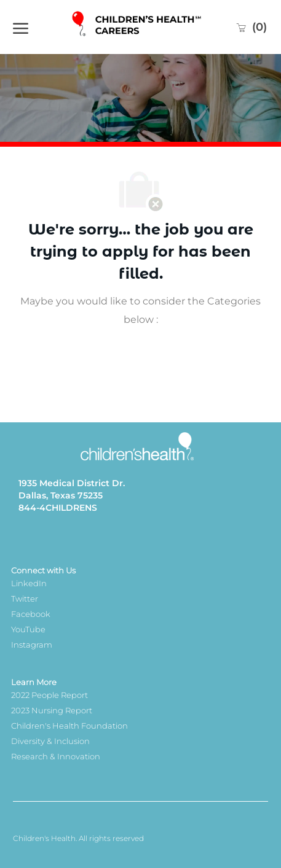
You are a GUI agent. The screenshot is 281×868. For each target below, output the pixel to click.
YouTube (28, 629)
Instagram (32, 645)
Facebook (31, 614)
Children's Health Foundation (69, 726)
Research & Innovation (56, 756)
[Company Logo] (137, 27)
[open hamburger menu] (21, 27)
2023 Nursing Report (52, 710)
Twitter (25, 599)
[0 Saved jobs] (251, 27)
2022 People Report (49, 695)
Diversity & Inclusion (50, 741)
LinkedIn (29, 583)
